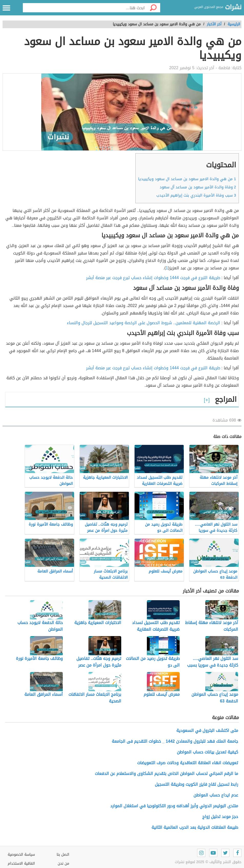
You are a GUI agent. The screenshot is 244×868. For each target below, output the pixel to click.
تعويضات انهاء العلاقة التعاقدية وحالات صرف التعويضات (188, 763)
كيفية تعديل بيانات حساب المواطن (207, 752)
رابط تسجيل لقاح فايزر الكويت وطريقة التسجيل (196, 784)
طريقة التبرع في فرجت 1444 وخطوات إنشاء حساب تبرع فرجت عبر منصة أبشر (153, 278)
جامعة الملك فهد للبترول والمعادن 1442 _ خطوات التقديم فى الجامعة (175, 741)
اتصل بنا (63, 855)
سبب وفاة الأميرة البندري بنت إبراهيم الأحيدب (196, 195)
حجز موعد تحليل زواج (220, 817)
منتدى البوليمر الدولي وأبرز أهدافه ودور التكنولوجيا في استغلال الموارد (174, 806)
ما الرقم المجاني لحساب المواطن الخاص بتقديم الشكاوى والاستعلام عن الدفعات (166, 774)
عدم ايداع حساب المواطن (216, 795)
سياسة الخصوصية (21, 855)
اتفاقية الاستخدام (21, 864)
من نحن (63, 864)
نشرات (233, 7)
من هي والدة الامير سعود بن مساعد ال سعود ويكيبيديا (187, 179)
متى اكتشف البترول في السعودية (207, 731)
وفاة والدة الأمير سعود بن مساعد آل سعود (198, 187)
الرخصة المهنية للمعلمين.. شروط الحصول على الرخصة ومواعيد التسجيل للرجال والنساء (144, 323)
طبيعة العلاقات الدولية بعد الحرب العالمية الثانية (195, 827)
